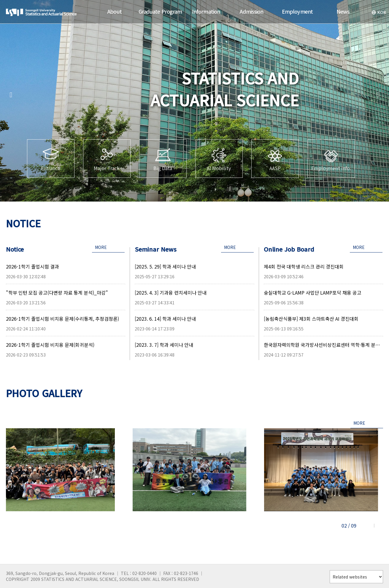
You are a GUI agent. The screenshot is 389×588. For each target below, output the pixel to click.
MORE (101, 247)
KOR (379, 12)
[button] (11, 95)
